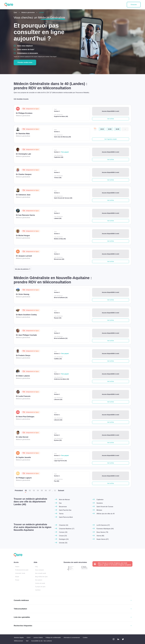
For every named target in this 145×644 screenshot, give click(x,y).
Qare (15, 12)
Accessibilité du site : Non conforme (42, 641)
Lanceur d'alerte (38, 638)
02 (30, 491)
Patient (17, 567)
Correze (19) (63, 532)
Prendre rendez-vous (25, 62)
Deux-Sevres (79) (102, 532)
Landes (42, 12)
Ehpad (17, 577)
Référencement (18, 641)
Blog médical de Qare (41, 577)
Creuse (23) (63, 536)
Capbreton (100, 500)
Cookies (85, 638)
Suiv (61, 491)
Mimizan (99, 510)
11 (55, 491)
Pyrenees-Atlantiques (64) (105, 529)
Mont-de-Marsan (64, 500)
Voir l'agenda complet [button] (111, 139)
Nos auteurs (39, 580)
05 (42, 491)
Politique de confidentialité (53, 638)
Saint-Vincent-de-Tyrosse (105, 507)
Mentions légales (19, 638)
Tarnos (61, 514)
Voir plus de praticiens (22, 269)
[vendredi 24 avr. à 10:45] (117, 129)
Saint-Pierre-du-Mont (66, 517)
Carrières (38, 590)
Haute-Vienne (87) (103, 539)
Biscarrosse (63, 507)
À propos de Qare (40, 587)
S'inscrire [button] (134, 5)
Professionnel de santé (22, 570)
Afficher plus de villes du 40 (106, 514)
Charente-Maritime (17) (67, 529)
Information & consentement (72, 638)
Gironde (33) (63, 543)
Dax (60, 503)
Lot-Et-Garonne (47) (103, 525)
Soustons (100, 503)
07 (50, 491)
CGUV (29, 638)
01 (26, 491)
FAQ (36, 567)
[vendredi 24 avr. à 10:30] (110, 129)
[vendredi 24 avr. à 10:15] (102, 129)
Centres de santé (40, 583)
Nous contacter (39, 570)
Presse (17, 580)
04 (38, 491)
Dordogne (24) (64, 539)
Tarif (27, 641)
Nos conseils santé (41, 573)
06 (46, 491)
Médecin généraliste (28, 12)
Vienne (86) (100, 536)
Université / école (20, 573)
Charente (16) (64, 525)
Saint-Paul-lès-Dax (65, 510)
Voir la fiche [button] (111, 119)
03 (34, 491)
